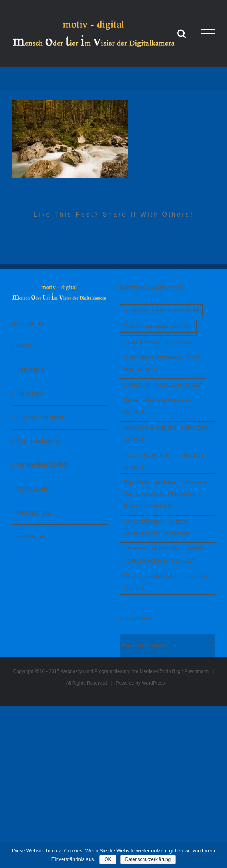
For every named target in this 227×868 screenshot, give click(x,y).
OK (108, 859)
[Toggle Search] (181, 33)
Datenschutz (34, 512)
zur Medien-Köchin (42, 465)
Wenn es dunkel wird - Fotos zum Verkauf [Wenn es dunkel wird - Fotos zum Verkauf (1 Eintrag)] (166, 582)
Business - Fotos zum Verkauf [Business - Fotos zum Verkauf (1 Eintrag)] (161, 311)
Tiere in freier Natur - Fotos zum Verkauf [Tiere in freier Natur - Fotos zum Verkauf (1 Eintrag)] (164, 461)
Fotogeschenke (38, 441)
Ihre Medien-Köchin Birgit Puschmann (170, 671)
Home (25, 346)
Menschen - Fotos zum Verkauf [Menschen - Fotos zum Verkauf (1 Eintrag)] (163, 385)
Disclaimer (31, 536)
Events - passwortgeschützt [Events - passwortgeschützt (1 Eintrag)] (158, 326)
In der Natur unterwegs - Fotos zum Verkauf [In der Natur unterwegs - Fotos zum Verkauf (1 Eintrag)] (162, 363)
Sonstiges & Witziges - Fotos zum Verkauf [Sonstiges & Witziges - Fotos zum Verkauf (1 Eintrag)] (166, 434)
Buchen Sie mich (40, 417)
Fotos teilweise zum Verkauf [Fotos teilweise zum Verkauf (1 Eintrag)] (159, 342)
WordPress (153, 683)
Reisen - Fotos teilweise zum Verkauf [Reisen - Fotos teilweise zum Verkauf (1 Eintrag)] (160, 406)
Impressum (32, 489)
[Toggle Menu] (208, 34)
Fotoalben (30, 370)
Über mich (31, 393)
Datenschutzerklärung (148, 859)
